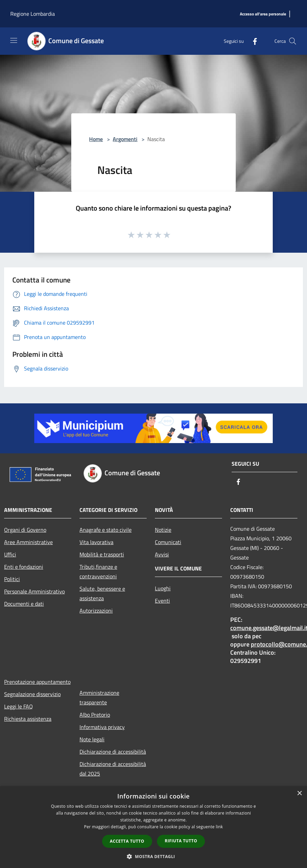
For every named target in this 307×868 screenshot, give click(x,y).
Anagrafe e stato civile (106, 530)
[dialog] (153, 827)
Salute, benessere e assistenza (102, 593)
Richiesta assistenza (28, 719)
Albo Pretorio (95, 715)
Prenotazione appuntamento (37, 682)
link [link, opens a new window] (219, 827)
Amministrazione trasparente (99, 697)
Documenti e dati (24, 604)
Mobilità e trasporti (102, 554)
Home (96, 139)
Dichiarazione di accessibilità (113, 752)
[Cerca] (293, 41)
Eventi (162, 601)
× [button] (299, 794)
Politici (12, 579)
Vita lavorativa (96, 542)
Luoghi (163, 588)
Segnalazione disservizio (32, 694)
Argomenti (125, 139)
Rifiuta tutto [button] (181, 841)
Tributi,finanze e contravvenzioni (98, 571)
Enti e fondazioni (24, 567)
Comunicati (168, 542)
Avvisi (162, 554)
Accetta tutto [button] (127, 841)
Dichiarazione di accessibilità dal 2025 (113, 769)
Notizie (163, 530)
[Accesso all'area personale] (263, 14)
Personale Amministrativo (34, 591)
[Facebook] (252, 41)
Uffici (10, 554)
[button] (153, 856)
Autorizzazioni (96, 611)
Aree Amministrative (28, 542)
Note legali (92, 739)
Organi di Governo (25, 530)
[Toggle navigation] (14, 40)
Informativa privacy (102, 727)
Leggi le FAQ (19, 706)
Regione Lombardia (33, 14)
